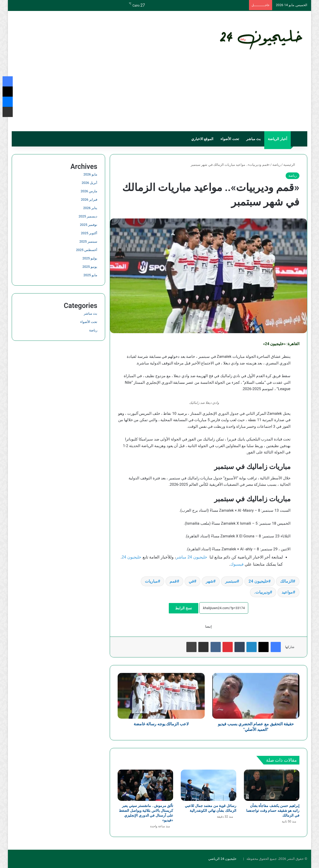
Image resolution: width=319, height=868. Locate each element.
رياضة (276, 165)
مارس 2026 (89, 191)
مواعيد (287, 592)
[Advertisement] (160, 93)
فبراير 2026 (89, 200)
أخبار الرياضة (277, 139)
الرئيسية (291, 165)
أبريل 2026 (89, 183)
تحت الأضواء (230, 139)
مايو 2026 (90, 174)
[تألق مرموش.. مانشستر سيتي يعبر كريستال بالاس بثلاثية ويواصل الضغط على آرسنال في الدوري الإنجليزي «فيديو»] (145, 785)
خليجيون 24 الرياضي (222, 859)
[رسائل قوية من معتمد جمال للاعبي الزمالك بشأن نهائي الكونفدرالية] (209, 785)
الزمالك (286, 581)
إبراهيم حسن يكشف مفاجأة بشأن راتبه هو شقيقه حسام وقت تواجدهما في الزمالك (273, 811)
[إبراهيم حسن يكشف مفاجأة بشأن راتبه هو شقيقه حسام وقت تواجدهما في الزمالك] (272, 785)
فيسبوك (237, 564)
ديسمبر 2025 (88, 216)
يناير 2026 (90, 208)
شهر (209, 581)
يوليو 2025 (90, 258)
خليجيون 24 (131, 557)
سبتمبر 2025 (88, 241)
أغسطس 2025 (87, 250)
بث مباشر (253, 139)
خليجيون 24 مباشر (192, 557)
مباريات (151, 581)
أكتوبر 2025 (89, 233)
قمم (173, 581)
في (191, 581)
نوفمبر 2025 (89, 225)
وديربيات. (262, 592)
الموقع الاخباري (202, 139)
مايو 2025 (90, 275)
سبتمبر (231, 581)
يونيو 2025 (90, 267)
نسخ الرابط (183, 608)
